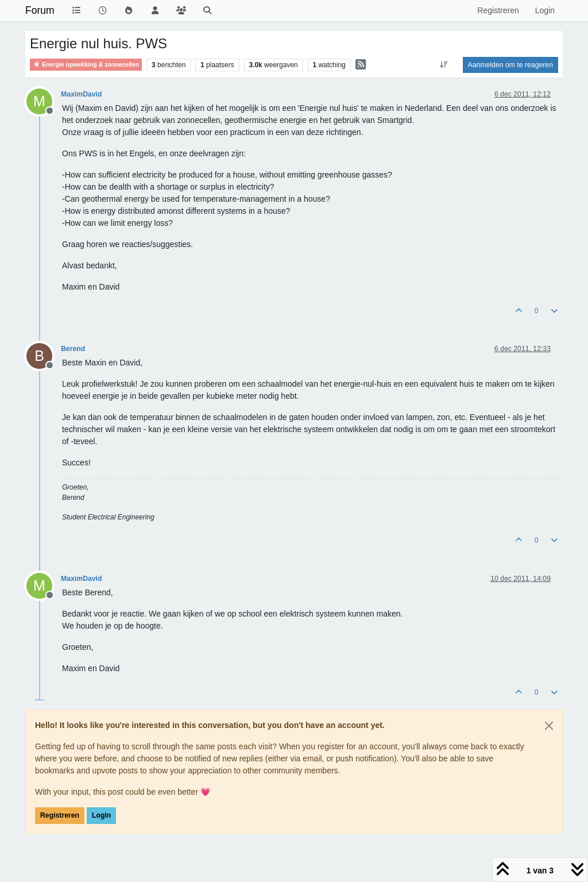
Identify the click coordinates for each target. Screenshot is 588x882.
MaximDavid (81, 94)
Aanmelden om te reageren (510, 65)
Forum (40, 10)
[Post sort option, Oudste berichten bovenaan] (444, 65)
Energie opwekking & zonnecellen (86, 65)
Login (101, 815)
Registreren (60, 815)
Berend (73, 349)
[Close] (549, 726)
